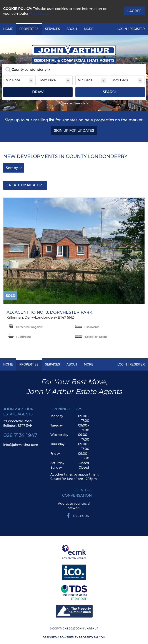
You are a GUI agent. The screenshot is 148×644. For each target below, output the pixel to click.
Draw (38, 92)
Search (110, 92)
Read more (39, 14)
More (89, 29)
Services (52, 29)
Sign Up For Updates (74, 131)
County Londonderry (32, 70)
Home (8, 29)
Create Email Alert (25, 185)
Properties (29, 29)
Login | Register (131, 29)
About (72, 29)
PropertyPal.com (92, 637)
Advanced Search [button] (74, 103)
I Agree (134, 11)
